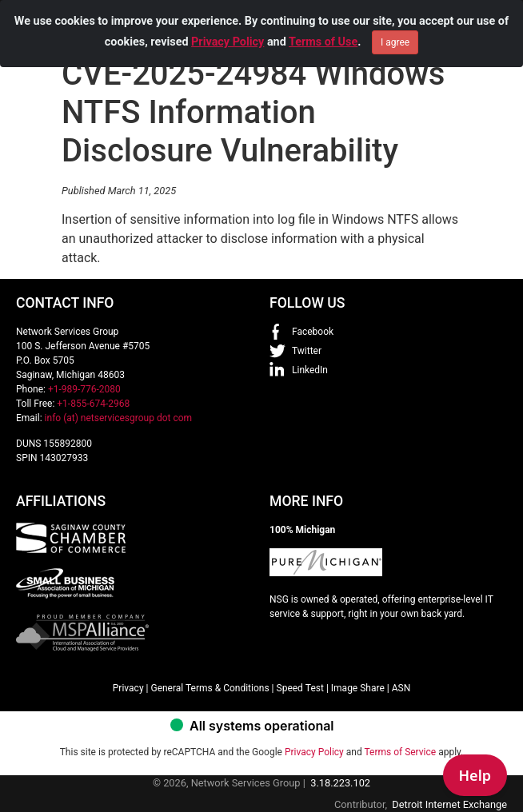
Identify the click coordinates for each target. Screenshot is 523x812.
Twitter (307, 351)
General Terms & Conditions (210, 688)
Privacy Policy (228, 40)
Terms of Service (400, 752)
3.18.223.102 (340, 783)
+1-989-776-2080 (84, 389)
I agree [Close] (395, 40)
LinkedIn (310, 370)
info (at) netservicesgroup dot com (119, 418)
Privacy (128, 688)
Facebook (313, 332)
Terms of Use (323, 40)
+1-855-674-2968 (93, 404)
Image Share (358, 688)
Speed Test (300, 688)
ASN (401, 688)
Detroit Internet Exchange (449, 804)
